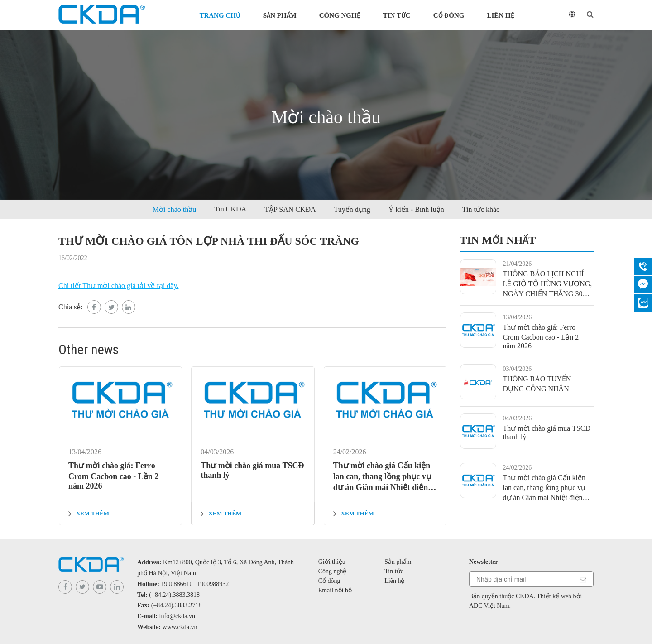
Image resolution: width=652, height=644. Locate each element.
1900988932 (213, 584)
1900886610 (177, 584)
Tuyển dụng (352, 209)
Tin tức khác (481, 209)
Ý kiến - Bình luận (416, 209)
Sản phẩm (280, 15)
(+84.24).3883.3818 (174, 595)
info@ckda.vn (177, 616)
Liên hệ (500, 15)
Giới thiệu (332, 562)
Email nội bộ (335, 590)
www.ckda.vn (180, 627)
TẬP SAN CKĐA (290, 209)
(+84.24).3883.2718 (177, 605)
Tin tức (397, 15)
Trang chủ (220, 15)
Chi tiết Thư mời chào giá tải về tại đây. (118, 286)
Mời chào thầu (174, 209)
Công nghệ (340, 15)
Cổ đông (449, 15)
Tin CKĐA (230, 209)
